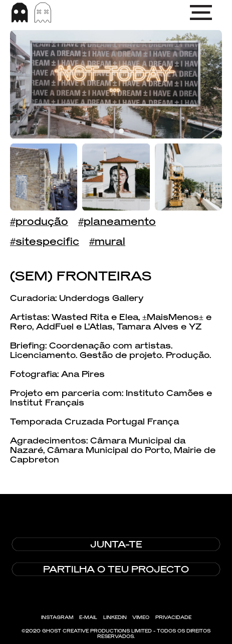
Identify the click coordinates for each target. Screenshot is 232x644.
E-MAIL (88, 617)
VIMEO (141, 617)
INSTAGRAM (57, 617)
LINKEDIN (115, 617)
